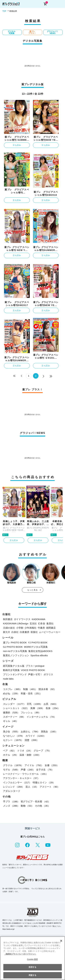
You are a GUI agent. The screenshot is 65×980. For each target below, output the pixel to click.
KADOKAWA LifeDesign (16, 623)
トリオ (25, 751)
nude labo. (9, 679)
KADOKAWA (39, 619)
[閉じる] (61, 941)
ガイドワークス (22, 619)
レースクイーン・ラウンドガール (26, 774)
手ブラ (11, 801)
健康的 (11, 712)
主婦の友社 (9, 628)
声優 (28, 770)
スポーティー (14, 717)
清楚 (32, 740)
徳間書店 (51, 628)
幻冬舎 (42, 623)
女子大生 (45, 770)
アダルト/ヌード (12, 791)
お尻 (51, 704)
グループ (42, 751)
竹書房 (41, 628)
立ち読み (17, 145)
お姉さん (30, 732)
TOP (4, 11)
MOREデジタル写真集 (36, 647)
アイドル (34, 765)
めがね (11, 693)
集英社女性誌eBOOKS (40, 651)
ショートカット (16, 708)
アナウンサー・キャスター (21, 778)
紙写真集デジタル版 (14, 666)
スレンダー (14, 704)
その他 (42, 806)
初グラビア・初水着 (36, 801)
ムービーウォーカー (50, 632)
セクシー (13, 740)
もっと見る (32, 590)
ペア (9, 751)
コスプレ (12, 689)
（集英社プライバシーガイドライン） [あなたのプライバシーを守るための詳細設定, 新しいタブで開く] (20, 954)
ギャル (11, 721)
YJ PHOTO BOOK (38, 643)
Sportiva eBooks (39, 655)
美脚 (37, 708)
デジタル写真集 (12, 32)
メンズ (11, 806)
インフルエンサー (17, 782)
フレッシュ (31, 712)
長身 (53, 708)
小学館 (20, 628)
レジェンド (14, 787)
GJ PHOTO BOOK (13, 647)
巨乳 (35, 704)
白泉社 (15, 632)
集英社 (50, 623)
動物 (27, 806)
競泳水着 (47, 689)
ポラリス (48, 674)
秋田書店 (8, 619)
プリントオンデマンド (15, 674)
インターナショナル (41, 717)
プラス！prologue (35, 666)
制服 (30, 689)
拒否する (32, 967)
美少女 (11, 732)
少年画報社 (31, 628)
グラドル (13, 765)
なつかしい (14, 736)
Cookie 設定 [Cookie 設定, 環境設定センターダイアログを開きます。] (32, 959)
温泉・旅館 (30, 755)
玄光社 (33, 623)
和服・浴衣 (31, 693)
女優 (52, 765)
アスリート (50, 787)
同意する (32, 975)
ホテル (11, 755)
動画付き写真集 (11, 670)
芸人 (32, 787)
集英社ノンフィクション (16, 655)
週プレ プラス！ (32, 32)
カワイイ (36, 736)
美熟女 (49, 732)
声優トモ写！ (35, 674)
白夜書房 (25, 632)
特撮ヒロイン (44, 782)
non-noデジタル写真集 (15, 651)
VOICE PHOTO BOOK (33, 670)
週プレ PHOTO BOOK (15, 643)
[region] (32, 958)
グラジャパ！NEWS (53, 32)
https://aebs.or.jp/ (8, 929)
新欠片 (7, 632)
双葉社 (34, 632)
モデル (11, 770)
